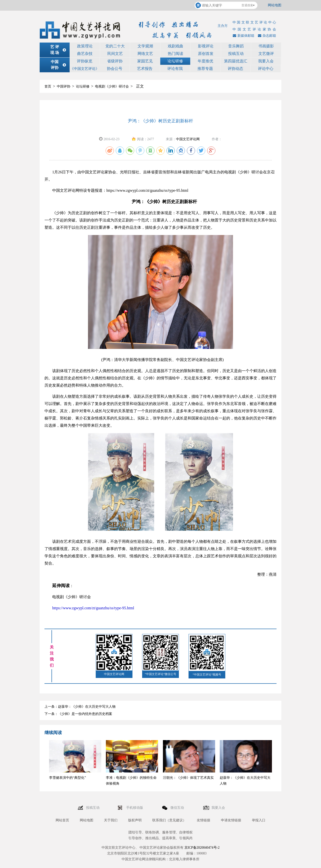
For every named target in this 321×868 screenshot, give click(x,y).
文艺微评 (266, 54)
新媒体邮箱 (243, 36)
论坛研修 (175, 61)
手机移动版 (135, 808)
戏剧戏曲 (175, 46)
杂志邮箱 (266, 36)
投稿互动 (236, 54)
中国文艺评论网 (188, 139)
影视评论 (206, 46)
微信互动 (178, 808)
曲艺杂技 (85, 54)
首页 (48, 86)
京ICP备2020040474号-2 (202, 848)
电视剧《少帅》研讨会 (112, 86)
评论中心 (266, 69)
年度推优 (205, 61)
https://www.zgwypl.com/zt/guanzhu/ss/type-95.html (93, 608)
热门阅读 (175, 54)
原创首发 (206, 54)
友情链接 (204, 820)
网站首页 (62, 820)
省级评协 (115, 61)
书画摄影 (266, 46)
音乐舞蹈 (236, 46)
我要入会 (266, 61)
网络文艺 (145, 54)
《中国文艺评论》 (85, 69)
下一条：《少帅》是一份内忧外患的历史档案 (78, 714)
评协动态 (235, 69)
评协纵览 (85, 61)
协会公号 (115, 69)
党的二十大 (115, 46)
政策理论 (85, 46)
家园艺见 (145, 61)
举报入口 (259, 820)
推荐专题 (205, 69)
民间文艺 (115, 54)
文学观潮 (145, 46)
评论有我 (175, 69)
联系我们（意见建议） (169, 820)
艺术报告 (145, 69)
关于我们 (111, 820)
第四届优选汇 (236, 61)
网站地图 (275, 5)
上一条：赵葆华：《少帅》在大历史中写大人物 (80, 707)
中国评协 (64, 86)
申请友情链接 (231, 820)
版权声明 (135, 820)
